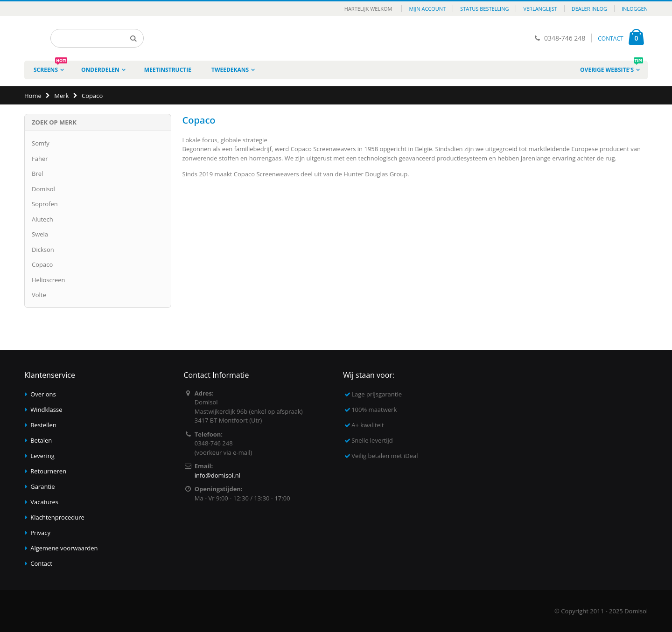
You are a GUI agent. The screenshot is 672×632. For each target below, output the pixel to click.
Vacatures (44, 502)
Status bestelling (484, 9)
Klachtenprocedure (57, 517)
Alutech (42, 219)
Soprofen (45, 204)
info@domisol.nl (217, 475)
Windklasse (46, 410)
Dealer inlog (589, 9)
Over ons (43, 394)
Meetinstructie (168, 70)
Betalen (41, 440)
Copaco (42, 264)
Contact (41, 563)
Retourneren (48, 471)
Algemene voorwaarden (64, 548)
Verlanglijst (540, 9)
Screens (50, 67)
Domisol (43, 189)
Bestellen (43, 425)
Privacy (40, 533)
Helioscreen (49, 280)
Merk (61, 96)
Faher (40, 159)
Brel (37, 174)
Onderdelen (100, 70)
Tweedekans (230, 70)
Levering (42, 456)
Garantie (42, 486)
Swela (40, 234)
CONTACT (610, 38)
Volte (39, 295)
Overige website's (612, 67)
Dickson (43, 250)
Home (33, 96)
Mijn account (427, 9)
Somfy (41, 143)
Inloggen (635, 9)
